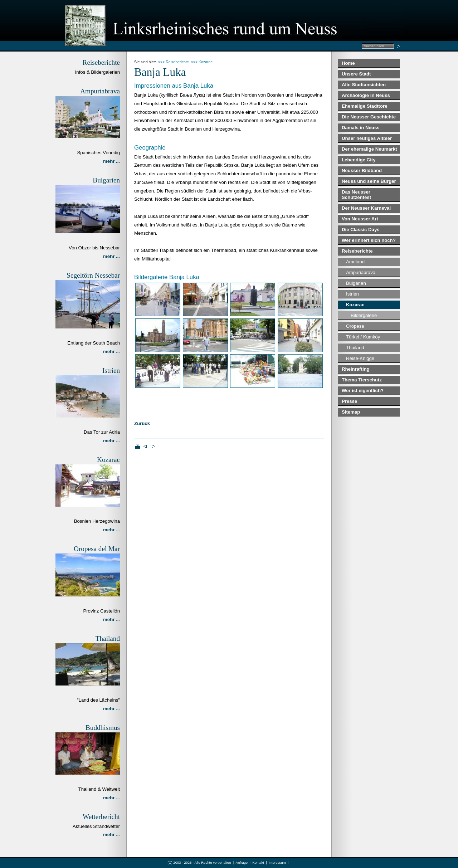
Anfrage (242, 862)
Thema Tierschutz (362, 380)
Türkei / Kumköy (363, 337)
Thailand (355, 348)
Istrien (352, 294)
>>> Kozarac (202, 62)
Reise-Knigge (360, 358)
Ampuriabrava (361, 272)
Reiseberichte (357, 251)
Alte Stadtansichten (364, 85)
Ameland (355, 262)
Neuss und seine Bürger (369, 181)
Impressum (277, 862)
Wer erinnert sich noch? (369, 240)
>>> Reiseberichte (174, 62)
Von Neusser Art (360, 219)
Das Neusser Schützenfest (356, 195)
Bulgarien (356, 283)
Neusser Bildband (362, 170)
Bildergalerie (364, 315)
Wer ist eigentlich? (363, 391)
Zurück (142, 423)
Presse (349, 401)
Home (348, 63)
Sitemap (351, 412)
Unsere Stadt (356, 74)
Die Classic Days (361, 230)
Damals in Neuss (361, 128)
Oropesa (355, 326)
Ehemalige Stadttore (365, 106)
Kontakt (258, 862)
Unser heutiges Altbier (367, 138)
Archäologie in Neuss (366, 95)
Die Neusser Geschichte (369, 117)
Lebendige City (359, 160)
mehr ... (111, 161)
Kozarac (355, 305)
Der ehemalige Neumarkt (369, 149)
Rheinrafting (356, 369)
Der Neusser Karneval (366, 208)
